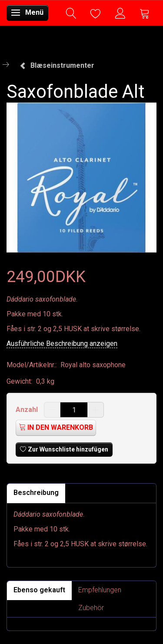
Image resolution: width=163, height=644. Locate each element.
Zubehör (91, 608)
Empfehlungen (100, 590)
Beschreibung (36, 493)
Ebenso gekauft (39, 590)
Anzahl (28, 410)
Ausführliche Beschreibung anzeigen (62, 344)
